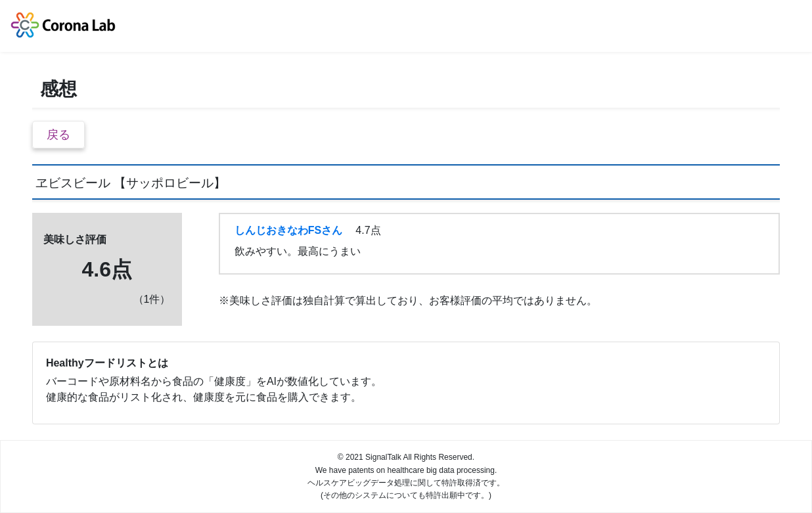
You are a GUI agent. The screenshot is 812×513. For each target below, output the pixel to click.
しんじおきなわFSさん (288, 230)
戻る (58, 135)
